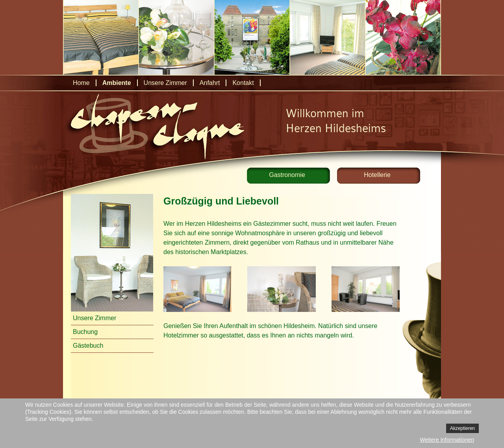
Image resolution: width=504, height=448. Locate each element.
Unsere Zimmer (165, 83)
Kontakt (243, 83)
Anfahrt (210, 83)
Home (81, 83)
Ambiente (117, 83)
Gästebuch (88, 346)
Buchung (85, 332)
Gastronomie (287, 175)
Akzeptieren (462, 428)
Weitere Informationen (447, 440)
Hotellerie (377, 175)
